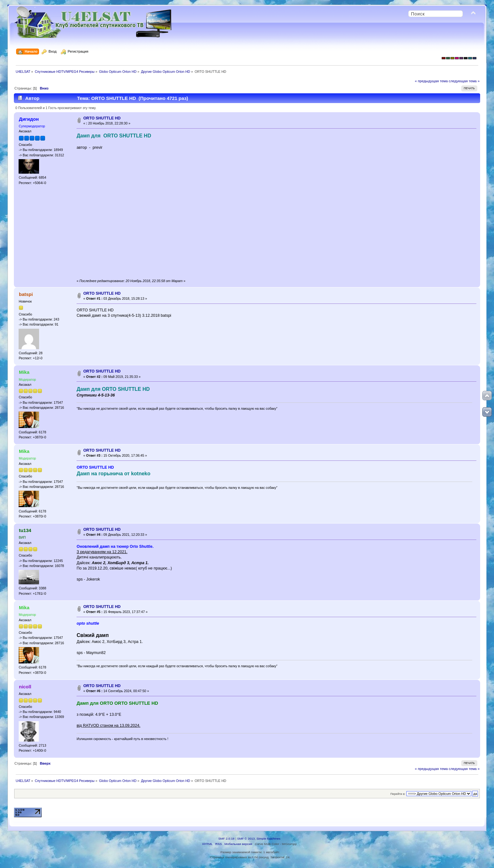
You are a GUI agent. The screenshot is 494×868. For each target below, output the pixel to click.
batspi (26, 294)
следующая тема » (464, 81)
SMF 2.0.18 (227, 839)
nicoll (25, 687)
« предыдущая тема (431, 81)
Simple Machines (268, 839)
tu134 (25, 530)
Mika (24, 372)
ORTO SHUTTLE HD (102, 118)
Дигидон (29, 119)
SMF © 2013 (246, 839)
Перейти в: (398, 794)
